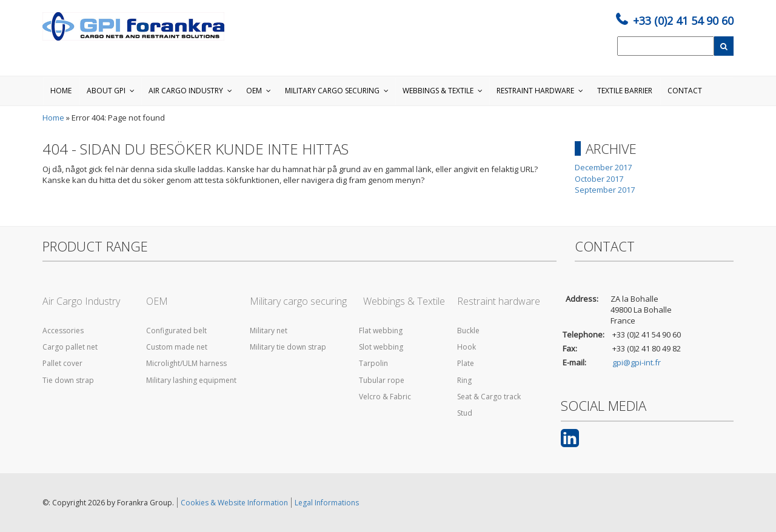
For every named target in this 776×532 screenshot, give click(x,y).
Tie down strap (68, 380)
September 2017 (605, 190)
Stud (465, 413)
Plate (466, 363)
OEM (157, 301)
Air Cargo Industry (81, 301)
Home (53, 118)
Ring (464, 380)
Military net (269, 331)
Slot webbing (378, 347)
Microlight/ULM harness (186, 363)
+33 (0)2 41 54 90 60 (683, 21)
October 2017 (599, 179)
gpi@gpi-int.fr (637, 362)
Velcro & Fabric (382, 397)
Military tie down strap (288, 347)
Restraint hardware (499, 301)
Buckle (468, 331)
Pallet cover (62, 363)
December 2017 (603, 167)
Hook (467, 347)
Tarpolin (371, 363)
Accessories (63, 331)
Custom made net (177, 347)
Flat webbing (378, 331)
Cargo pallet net (70, 347)
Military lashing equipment (191, 380)
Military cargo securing (298, 301)
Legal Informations (327, 503)
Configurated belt (176, 331)
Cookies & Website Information (234, 503)
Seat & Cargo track (489, 397)
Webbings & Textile (399, 301)
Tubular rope (379, 380)
